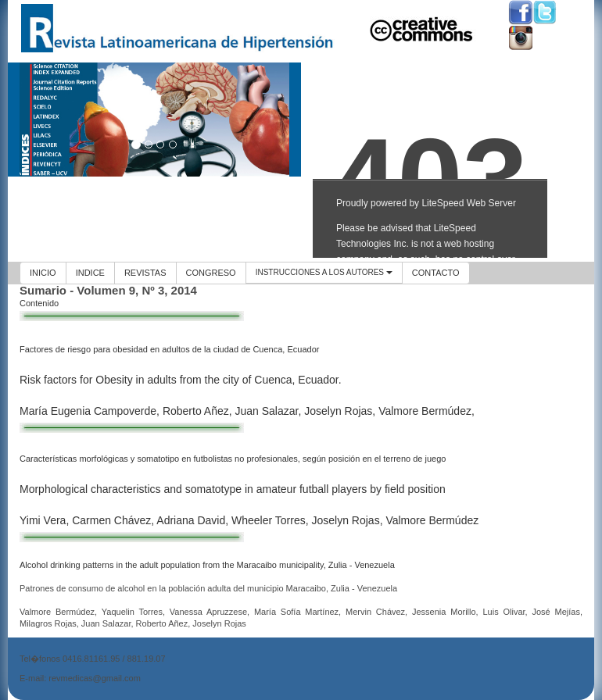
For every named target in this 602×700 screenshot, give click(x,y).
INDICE (90, 273)
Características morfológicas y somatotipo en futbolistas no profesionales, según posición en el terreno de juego (233, 459)
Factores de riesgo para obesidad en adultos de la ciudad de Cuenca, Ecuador (169, 349)
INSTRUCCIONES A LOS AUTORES (324, 272)
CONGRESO (211, 273)
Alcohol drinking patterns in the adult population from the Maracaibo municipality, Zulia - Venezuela (207, 565)
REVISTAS (145, 273)
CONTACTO (436, 273)
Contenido (39, 303)
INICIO (43, 273)
